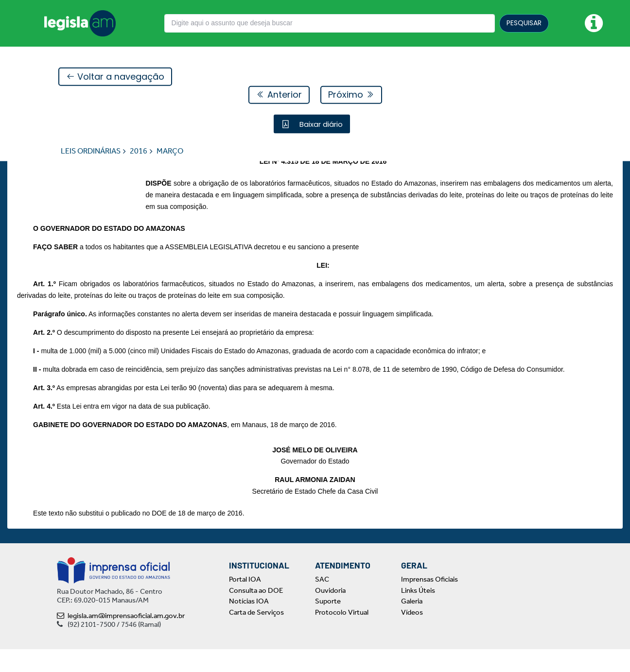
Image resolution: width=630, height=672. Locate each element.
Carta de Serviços (256, 635)
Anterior (279, 95)
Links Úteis (418, 613)
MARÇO (170, 151)
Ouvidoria (330, 613)
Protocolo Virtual (342, 635)
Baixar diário (320, 124)
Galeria (412, 624)
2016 (139, 151)
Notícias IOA (249, 624)
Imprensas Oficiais (429, 602)
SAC (322, 602)
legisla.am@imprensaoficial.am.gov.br (121, 638)
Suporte (328, 624)
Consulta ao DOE (256, 613)
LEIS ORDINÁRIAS (91, 151)
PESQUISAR (524, 23)
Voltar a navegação (115, 77)
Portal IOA (245, 602)
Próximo (351, 95)
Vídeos (412, 635)
